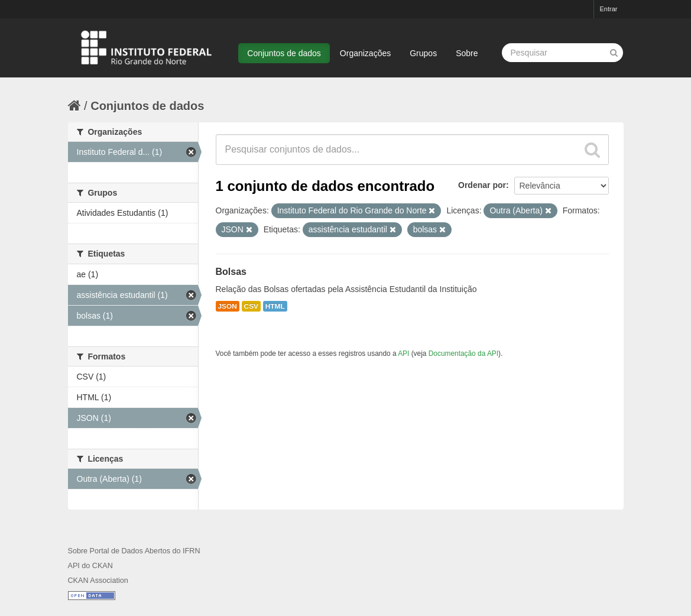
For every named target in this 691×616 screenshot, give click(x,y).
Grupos (423, 53)
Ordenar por (482, 185)
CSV (251, 306)
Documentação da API (463, 354)
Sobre (467, 53)
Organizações (365, 53)
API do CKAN (90, 566)
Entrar (609, 9)
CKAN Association (98, 581)
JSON (228, 306)
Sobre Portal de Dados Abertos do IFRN (134, 551)
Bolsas (231, 272)
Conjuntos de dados (284, 53)
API (403, 354)
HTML (275, 306)
